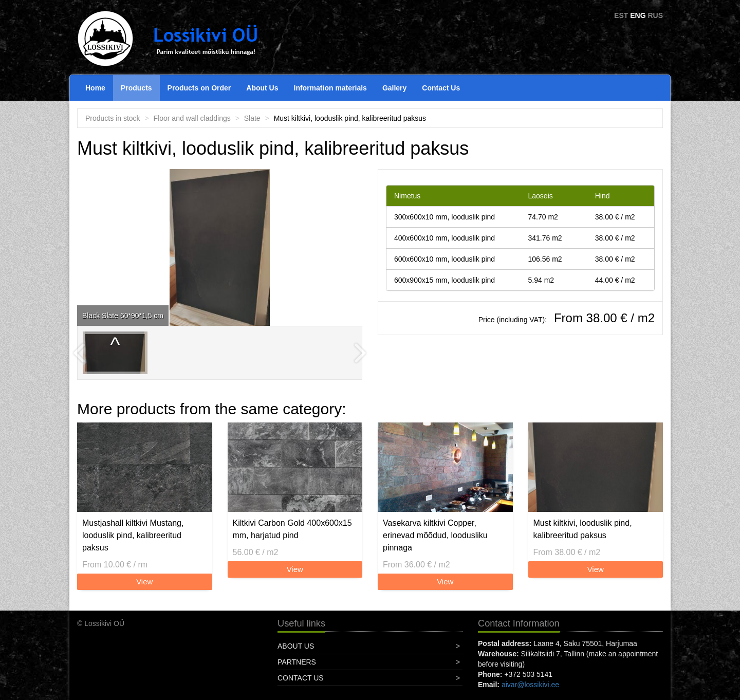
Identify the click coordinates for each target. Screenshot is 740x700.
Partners (297, 662)
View (144, 582)
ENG (638, 15)
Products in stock (113, 118)
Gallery (394, 88)
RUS (655, 15)
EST (621, 15)
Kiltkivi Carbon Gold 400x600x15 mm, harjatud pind (292, 529)
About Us (262, 88)
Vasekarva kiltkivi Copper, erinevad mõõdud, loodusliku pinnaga (435, 535)
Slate (252, 118)
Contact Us (441, 88)
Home (95, 88)
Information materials (330, 88)
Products (136, 88)
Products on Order (199, 88)
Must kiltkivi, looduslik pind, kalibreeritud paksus (583, 529)
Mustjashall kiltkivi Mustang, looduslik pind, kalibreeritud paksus (133, 535)
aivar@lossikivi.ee (530, 685)
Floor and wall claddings (192, 118)
